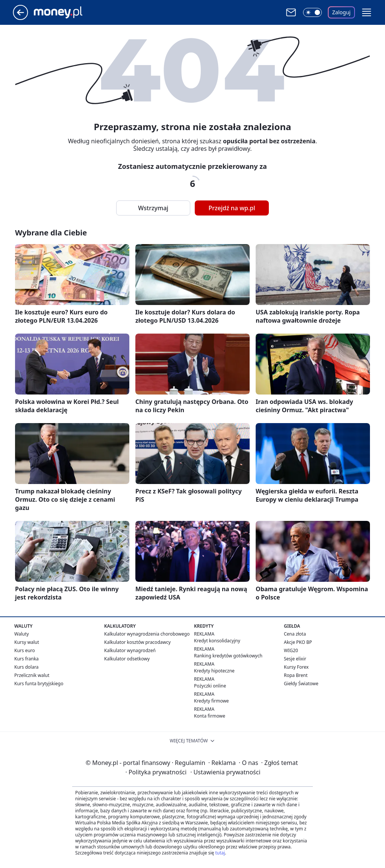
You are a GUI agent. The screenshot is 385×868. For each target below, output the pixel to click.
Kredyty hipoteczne (214, 671)
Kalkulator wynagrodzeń (130, 650)
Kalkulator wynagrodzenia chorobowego (147, 634)
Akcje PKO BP (298, 642)
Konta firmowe (210, 716)
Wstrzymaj (153, 208)
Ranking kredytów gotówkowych (228, 656)
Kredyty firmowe (211, 701)
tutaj (220, 853)
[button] (367, 12)
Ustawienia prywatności (225, 772)
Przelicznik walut (32, 675)
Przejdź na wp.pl (232, 208)
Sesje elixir (295, 659)
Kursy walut (27, 642)
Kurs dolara (27, 667)
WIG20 (291, 650)
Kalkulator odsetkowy (127, 659)
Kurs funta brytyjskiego (39, 684)
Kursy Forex (296, 667)
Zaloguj (342, 12)
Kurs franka (27, 659)
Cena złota (295, 634)
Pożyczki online (210, 686)
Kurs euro (25, 650)
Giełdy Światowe (301, 684)
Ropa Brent (296, 675)
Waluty (22, 634)
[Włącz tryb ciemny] (312, 12)
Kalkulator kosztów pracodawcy (137, 642)
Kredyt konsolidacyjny (217, 641)
